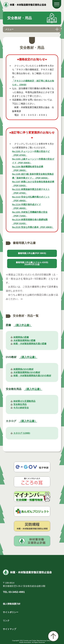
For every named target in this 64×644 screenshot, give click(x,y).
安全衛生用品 (20, 404)
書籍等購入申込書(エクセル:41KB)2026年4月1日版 (32, 263)
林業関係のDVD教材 (23, 369)
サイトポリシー (11, 612)
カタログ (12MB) (22, 433)
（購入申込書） (23, 325)
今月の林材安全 (21, 408)
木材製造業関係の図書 (24, 340)
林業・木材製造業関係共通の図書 (30, 344)
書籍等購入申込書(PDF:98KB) (32, 253)
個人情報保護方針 (12, 604)
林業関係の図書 (21, 337)
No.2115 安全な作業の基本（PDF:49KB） (33, 227)
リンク (6, 621)
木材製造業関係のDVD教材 (27, 372)
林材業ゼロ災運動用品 (24, 401)
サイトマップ (9, 629)
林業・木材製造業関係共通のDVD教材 (32, 376)
